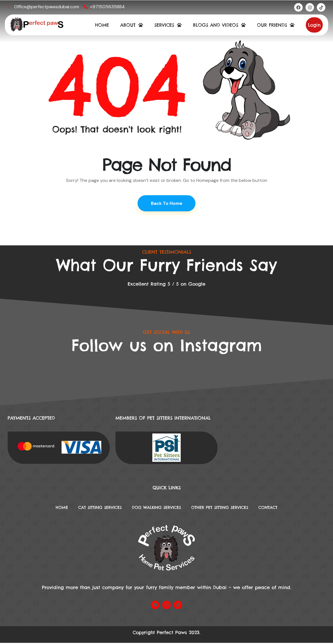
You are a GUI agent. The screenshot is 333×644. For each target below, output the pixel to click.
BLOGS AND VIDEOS (219, 25)
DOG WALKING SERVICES (155, 508)
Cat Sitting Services (91, 508)
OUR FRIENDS (276, 25)
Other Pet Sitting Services (227, 508)
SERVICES (168, 25)
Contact (282, 508)
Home (48, 508)
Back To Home (167, 204)
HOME (102, 25)
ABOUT (132, 25)
